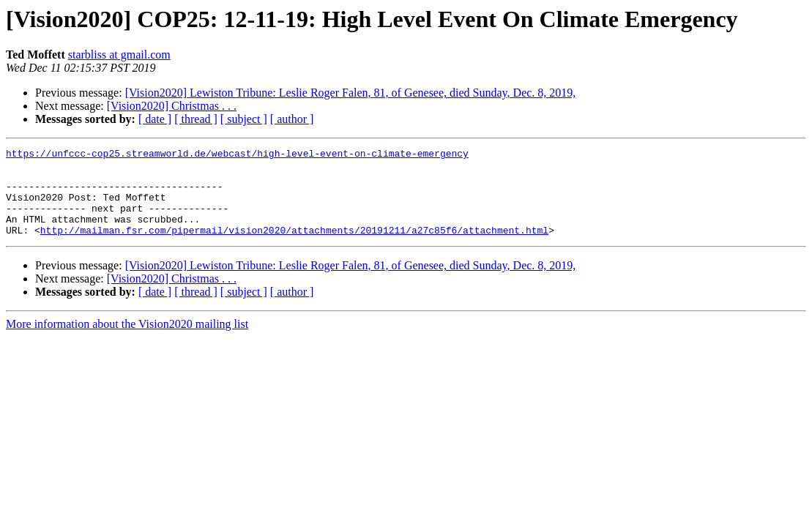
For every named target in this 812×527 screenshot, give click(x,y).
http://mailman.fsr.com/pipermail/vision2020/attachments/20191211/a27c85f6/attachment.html (294, 247)
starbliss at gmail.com (119, 55)
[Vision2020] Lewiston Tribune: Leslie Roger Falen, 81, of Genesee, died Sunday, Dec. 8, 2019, (351, 93)
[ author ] (292, 119)
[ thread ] (196, 119)
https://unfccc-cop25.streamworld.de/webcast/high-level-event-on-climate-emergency (237, 155)
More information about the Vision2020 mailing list (127, 341)
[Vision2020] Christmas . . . (172, 106)
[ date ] (155, 119)
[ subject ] (244, 119)
